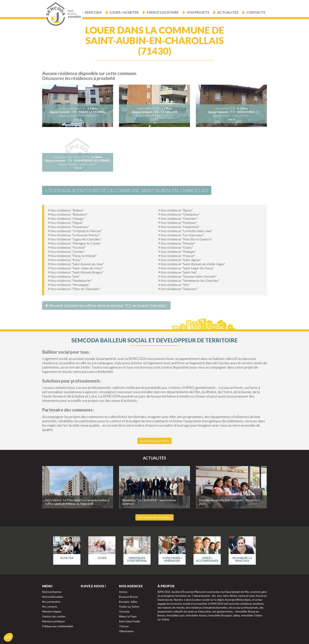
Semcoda (93, 12)
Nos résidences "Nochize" (67, 247)
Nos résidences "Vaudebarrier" (70, 280)
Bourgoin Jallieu (128, 602)
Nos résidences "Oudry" (176, 247)
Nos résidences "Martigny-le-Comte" (74, 243)
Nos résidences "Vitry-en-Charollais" (74, 289)
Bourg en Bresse (128, 597)
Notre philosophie (53, 597)
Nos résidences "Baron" (176, 210)
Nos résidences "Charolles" (178, 218)
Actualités (228, 12)
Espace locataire (163, 12)
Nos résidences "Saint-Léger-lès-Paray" (186, 268)
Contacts (256, 12)
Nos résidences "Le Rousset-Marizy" (74, 235)
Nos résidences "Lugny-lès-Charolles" (75, 239)
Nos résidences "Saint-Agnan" (180, 260)
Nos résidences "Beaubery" (68, 214)
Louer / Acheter (124, 12)
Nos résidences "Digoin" (66, 223)
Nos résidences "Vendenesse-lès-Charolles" (189, 280)
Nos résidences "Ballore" (66, 210)
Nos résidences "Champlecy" (179, 214)
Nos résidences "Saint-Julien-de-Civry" (75, 268)
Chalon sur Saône (129, 607)
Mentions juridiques (54, 621)
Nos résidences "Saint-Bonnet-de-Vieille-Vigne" (192, 264)
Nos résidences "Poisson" (177, 256)
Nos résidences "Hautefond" (179, 227)
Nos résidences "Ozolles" (66, 252)
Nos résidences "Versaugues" (69, 285)
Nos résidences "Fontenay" (178, 223)
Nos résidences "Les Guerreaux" (181, 235)
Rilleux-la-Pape (128, 616)
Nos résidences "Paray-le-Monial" (72, 256)
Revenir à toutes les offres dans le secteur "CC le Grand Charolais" (106, 305)
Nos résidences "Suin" (64, 276)
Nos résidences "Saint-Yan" (178, 272)
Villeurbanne (126, 631)
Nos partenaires (51, 602)
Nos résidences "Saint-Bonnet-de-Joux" (76, 264)
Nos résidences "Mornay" (177, 243)
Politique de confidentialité (58, 626)
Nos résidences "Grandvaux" (69, 227)
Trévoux (124, 626)
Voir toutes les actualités (154, 517)
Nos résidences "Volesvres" (178, 289)
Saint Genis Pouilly (130, 621)
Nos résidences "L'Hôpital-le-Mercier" (75, 231)
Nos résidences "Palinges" (177, 252)
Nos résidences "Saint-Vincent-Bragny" (76, 272)
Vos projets (198, 12)
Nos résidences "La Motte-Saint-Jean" (185, 231)
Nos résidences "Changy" (66, 218)
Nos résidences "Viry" (174, 285)
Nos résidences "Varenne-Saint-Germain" (187, 276)
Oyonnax (124, 612)
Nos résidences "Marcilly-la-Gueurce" (185, 239)
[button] (8, 637)
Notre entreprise (52, 592)
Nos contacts (50, 607)
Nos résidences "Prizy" (65, 260)
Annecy (123, 592)
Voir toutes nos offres (154, 441)
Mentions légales (52, 612)
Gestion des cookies (54, 616)
